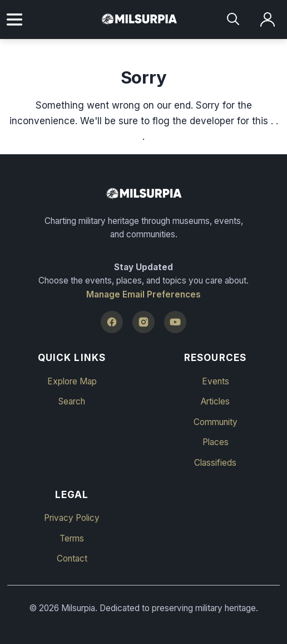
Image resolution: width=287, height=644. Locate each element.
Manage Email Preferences (143, 294)
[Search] (234, 20)
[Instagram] (143, 322)
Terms (72, 538)
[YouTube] (175, 322)
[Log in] (268, 20)
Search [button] (72, 401)
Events (216, 381)
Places (216, 442)
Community (216, 422)
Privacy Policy (72, 518)
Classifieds (215, 463)
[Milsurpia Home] (143, 194)
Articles (215, 401)
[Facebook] (112, 322)
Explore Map (72, 381)
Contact (72, 558)
